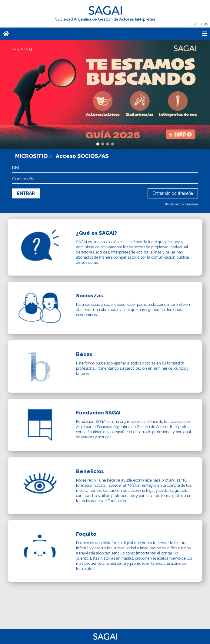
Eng (205, 24)
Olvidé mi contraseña (181, 204)
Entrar (26, 193)
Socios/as (90, 296)
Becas (84, 354)
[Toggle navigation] (126, 34)
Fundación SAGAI (98, 413)
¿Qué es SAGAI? (97, 233)
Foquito (86, 534)
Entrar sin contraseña (173, 193)
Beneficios (90, 471)
